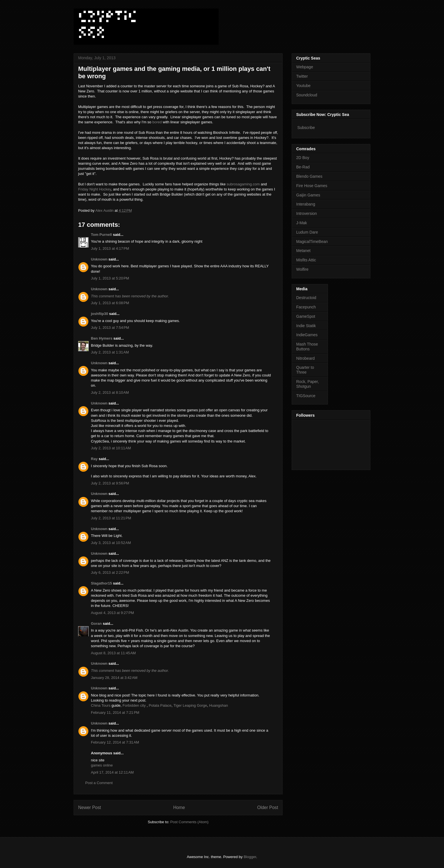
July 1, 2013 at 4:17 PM (110, 248)
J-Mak (302, 223)
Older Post (268, 807)
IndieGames (307, 335)
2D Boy (303, 158)
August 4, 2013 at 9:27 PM (112, 613)
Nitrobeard (305, 358)
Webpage (305, 67)
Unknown (99, 259)
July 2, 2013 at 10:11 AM (111, 448)
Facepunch (306, 307)
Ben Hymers (102, 338)
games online (102, 765)
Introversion (307, 213)
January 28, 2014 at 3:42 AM (114, 678)
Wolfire (302, 269)
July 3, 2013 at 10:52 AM (111, 543)
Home (179, 807)
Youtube (303, 86)
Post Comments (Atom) (189, 822)
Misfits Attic (306, 260)
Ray (94, 459)
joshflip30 (100, 314)
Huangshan (219, 705)
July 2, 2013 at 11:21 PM (111, 518)
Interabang (306, 204)
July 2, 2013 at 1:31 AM (110, 352)
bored (157, 122)
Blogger (250, 857)
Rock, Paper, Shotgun (308, 384)
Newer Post (90, 807)
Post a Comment (99, 783)
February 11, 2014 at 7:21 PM (115, 713)
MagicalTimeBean (312, 242)
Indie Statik (306, 326)
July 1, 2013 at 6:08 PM (110, 303)
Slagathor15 (101, 583)
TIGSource (306, 396)
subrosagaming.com (243, 184)
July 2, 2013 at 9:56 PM (110, 483)
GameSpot (306, 316)
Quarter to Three (305, 370)
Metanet (303, 251)
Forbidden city (134, 705)
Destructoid (306, 298)
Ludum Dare (307, 232)
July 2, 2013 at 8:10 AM (110, 392)
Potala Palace (160, 705)
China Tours (101, 705)
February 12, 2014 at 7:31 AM (115, 742)
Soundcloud (307, 95)
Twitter (302, 76)
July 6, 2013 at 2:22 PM (110, 572)
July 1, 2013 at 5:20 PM (110, 278)
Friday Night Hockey (95, 189)
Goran (96, 624)
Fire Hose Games (312, 186)
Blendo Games (309, 176)
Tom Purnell (101, 235)
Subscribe (306, 128)
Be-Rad (303, 167)
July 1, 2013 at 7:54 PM (110, 328)
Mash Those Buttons (307, 347)
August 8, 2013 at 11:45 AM (113, 653)
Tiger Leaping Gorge (190, 705)
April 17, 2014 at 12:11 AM (112, 772)
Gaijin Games (308, 195)
